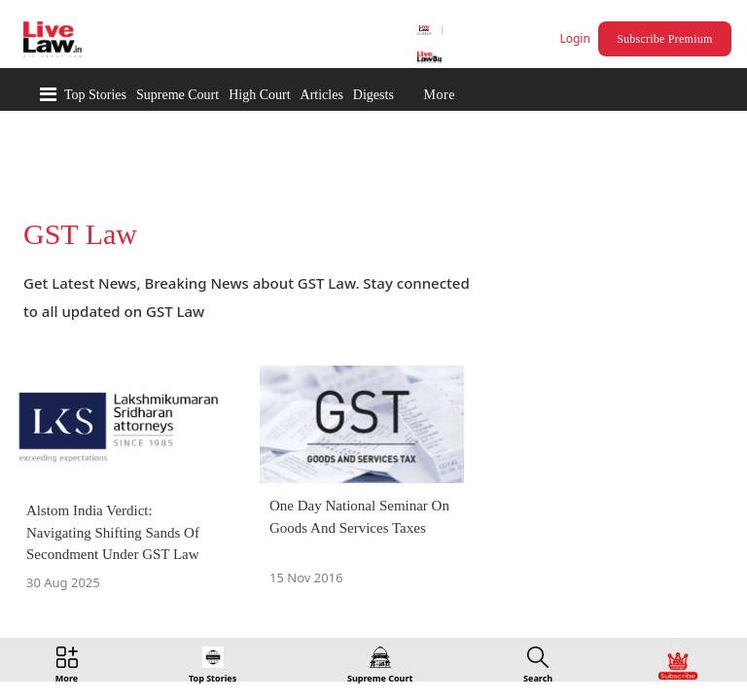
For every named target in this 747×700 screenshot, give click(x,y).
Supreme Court (178, 95)
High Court (259, 95)
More (439, 95)
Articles (322, 95)
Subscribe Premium (667, 39)
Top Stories (95, 95)
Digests (373, 95)
